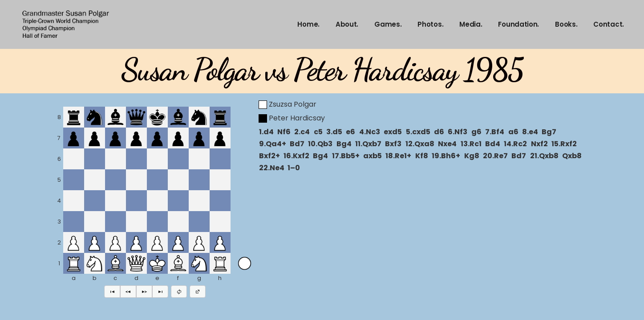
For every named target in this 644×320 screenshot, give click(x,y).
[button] (112, 292)
